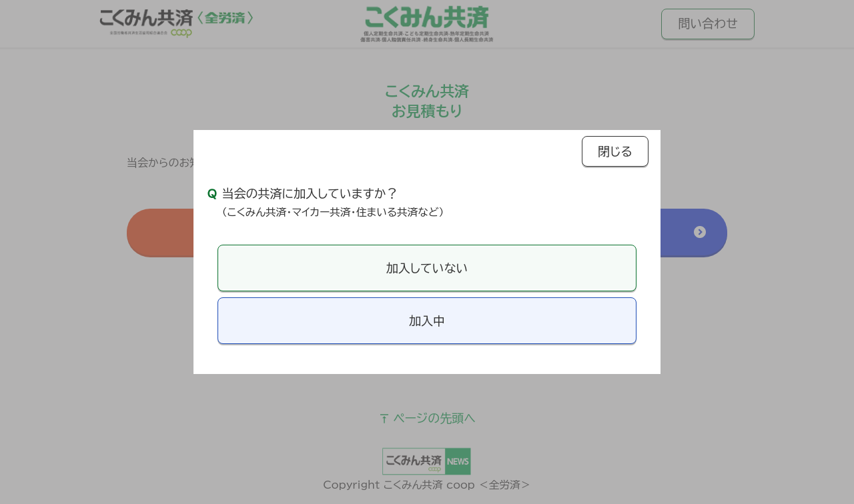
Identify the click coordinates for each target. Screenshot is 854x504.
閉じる (615, 151)
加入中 (427, 321)
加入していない (427, 268)
